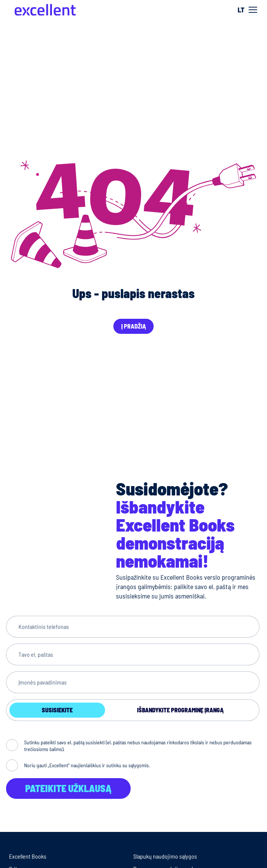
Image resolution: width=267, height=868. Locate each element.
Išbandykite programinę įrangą (180, 710)
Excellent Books (28, 856)
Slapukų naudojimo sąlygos (165, 856)
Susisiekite (57, 710)
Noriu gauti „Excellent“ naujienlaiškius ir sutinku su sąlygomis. (87, 765)
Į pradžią (134, 326)
